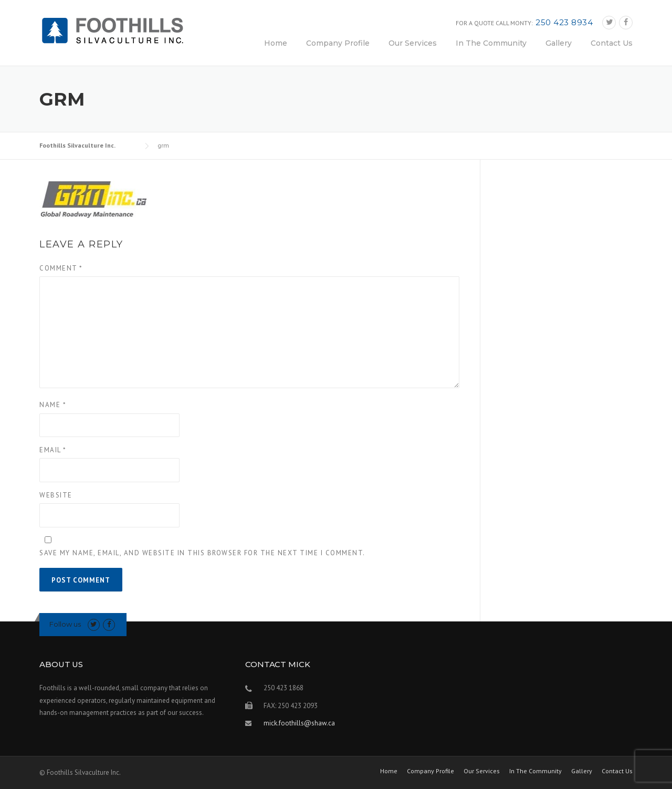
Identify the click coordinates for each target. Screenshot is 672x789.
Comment (61, 268)
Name (53, 405)
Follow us (65, 624)
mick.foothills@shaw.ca (299, 723)
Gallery (559, 43)
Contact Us (612, 43)
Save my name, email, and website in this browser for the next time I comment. (202, 553)
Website (56, 495)
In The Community (491, 43)
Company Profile (338, 43)
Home (276, 43)
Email (53, 450)
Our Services (413, 43)
